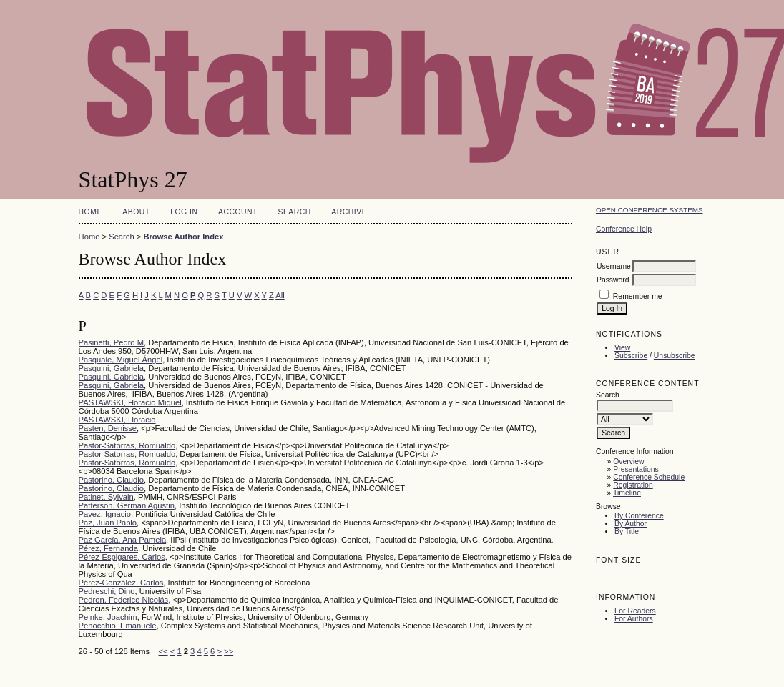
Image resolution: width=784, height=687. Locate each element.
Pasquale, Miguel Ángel (121, 360)
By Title (627, 532)
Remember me (638, 296)
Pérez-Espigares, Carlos (122, 557)
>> (229, 651)
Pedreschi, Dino (107, 591)
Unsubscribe (675, 356)
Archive (349, 212)
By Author (631, 524)
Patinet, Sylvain (106, 497)
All (280, 295)
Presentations (636, 469)
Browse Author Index (183, 237)
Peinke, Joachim (108, 617)
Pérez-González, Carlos (121, 583)
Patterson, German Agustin (127, 505)
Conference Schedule (649, 477)
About (136, 212)
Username (614, 266)
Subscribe (631, 356)
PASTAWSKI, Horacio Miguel (130, 402)
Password (613, 280)
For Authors (634, 619)
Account (238, 212)
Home (90, 212)
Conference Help (624, 229)
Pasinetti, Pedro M (111, 342)
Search (294, 212)
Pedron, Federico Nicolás (124, 600)
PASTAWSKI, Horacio (117, 420)
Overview (628, 461)
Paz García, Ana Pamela (123, 540)
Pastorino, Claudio (111, 480)
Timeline (627, 493)
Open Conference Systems (650, 210)
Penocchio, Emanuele (118, 626)
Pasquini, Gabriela (111, 368)
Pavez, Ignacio (105, 514)
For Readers (635, 611)
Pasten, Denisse (108, 428)
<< (163, 651)
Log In (184, 212)
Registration (633, 485)
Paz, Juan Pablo (108, 523)
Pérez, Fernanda (108, 548)
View (622, 348)
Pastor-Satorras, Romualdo (127, 445)
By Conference (639, 516)
